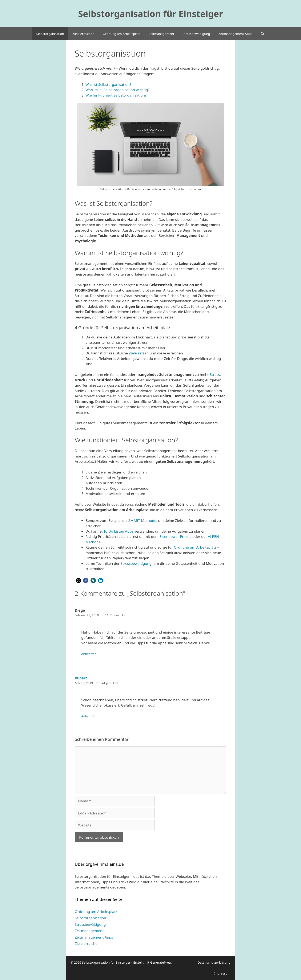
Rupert (81, 678)
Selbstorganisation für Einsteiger (150, 14)
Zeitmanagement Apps (235, 34)
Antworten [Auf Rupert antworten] (89, 716)
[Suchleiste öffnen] (263, 34)
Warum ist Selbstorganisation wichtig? (117, 90)
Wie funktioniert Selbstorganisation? (116, 95)
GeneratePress (161, 962)
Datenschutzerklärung (214, 962)
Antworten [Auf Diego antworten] (89, 654)
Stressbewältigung (196, 34)
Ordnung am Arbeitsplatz (121, 34)
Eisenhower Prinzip (176, 536)
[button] (78, 580)
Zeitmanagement (161, 34)
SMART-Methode (142, 521)
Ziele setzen (139, 353)
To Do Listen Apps (118, 531)
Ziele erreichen (83, 34)
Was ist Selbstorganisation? (108, 84)
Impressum (222, 973)
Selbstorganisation (50, 34)
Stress (215, 375)
